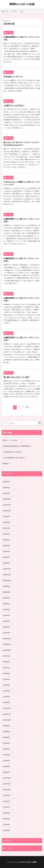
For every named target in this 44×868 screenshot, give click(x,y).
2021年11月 (7, 505)
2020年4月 (6, 615)
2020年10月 (7, 580)
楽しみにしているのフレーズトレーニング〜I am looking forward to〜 (21, 144)
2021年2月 (6, 557)
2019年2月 (6, 697)
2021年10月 (7, 511)
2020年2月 (6, 627)
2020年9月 (6, 586)
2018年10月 (7, 720)
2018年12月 (7, 708)
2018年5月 (6, 749)
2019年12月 (7, 639)
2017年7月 (6, 807)
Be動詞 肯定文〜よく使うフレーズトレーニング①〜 (22, 339)
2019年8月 (6, 662)
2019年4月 (6, 685)
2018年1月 (6, 772)
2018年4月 (6, 755)
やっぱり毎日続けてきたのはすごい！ (15, 458)
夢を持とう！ (7, 463)
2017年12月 (7, 778)
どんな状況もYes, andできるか (13, 452)
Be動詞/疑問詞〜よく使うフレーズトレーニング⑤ (22, 38)
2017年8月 (6, 801)
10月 (21, 11)
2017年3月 (6, 830)
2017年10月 (7, 790)
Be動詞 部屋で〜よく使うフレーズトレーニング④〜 (22, 220)
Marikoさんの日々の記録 (22, 4)
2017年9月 (6, 795)
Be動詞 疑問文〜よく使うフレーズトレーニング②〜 (22, 299)
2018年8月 (6, 732)
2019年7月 (6, 668)
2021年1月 (6, 563)
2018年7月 (6, 737)
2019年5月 (6, 679)
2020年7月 (6, 598)
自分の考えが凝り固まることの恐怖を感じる (17, 446)
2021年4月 (6, 546)
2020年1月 (6, 633)
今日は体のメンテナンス (13, 77)
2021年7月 (6, 528)
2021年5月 (6, 540)
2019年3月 (6, 691)
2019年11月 (7, 644)
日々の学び (9, 33)
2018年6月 (6, 743)
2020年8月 (6, 592)
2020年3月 (6, 621)
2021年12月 (7, 499)
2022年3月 (6, 482)
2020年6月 (6, 604)
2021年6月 (6, 534)
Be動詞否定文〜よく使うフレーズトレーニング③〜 (21, 260)
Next (27, 407)
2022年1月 (6, 493)
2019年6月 (6, 673)
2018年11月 (7, 714)
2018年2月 (6, 766)
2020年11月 (7, 575)
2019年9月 (6, 656)
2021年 (14, 11)
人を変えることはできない (14, 105)
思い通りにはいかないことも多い (17, 377)
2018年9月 (6, 726)
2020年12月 (7, 569)
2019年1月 (6, 702)
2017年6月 (6, 813)
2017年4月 (6, 825)
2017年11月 (7, 784)
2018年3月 (6, 761)
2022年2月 (6, 487)
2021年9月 (6, 516)
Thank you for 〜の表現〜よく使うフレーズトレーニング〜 (22, 183)
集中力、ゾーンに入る (10, 440)
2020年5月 (6, 609)
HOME (6, 11)
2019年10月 (7, 650)
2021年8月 (6, 522)
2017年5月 (6, 819)
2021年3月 (6, 551)
